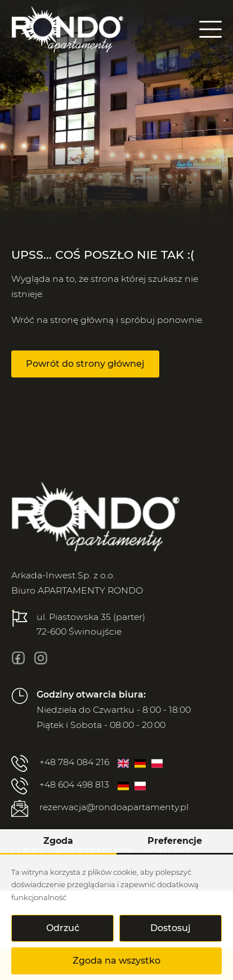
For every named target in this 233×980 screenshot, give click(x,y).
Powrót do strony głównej (85, 364)
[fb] (18, 658)
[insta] (41, 658)
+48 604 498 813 (60, 786)
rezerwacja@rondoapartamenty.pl (100, 808)
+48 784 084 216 (60, 763)
